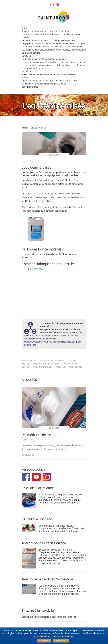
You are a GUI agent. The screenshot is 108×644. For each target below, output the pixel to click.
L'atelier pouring (67, 40)
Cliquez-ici (27, 617)
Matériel (26, 37)
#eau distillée (75, 367)
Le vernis (38, 84)
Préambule (27, 74)
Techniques (27, 71)
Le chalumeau (78, 65)
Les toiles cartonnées (32, 47)
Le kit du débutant (77, 50)
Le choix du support (75, 44)
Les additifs (79, 62)
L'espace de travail (31, 40)
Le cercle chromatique (56, 59)
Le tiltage (66, 65)
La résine (47, 84)
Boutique (26, 87)
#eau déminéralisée (43, 367)
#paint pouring (29, 361)
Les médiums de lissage (57, 62)
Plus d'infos (61, 640)
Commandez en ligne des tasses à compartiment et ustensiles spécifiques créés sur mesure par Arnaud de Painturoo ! (61, 528)
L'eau (71, 62)
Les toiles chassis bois (53, 47)
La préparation (29, 65)
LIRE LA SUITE (30, 455)
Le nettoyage (35, 81)
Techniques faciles (41, 74)
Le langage (52, 31)
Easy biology (38, 269)
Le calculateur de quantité (34, 68)
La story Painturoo (50, 34)
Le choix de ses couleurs (34, 62)
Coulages (26, 56)
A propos (26, 28)
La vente (62, 84)
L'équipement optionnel (55, 44)
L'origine (43, 31)
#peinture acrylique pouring (46, 364)
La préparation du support (56, 50)
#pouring (61, 367)
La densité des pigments (33, 59)
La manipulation (43, 65)
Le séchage (47, 81)
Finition (25, 78)
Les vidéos (75, 34)
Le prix (54, 84)
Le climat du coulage (49, 40)
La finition (57, 81)
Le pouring (34, 31)
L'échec (25, 81)
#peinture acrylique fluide (52, 361)
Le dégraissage (69, 81)
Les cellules (56, 65)
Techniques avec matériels (62, 74)
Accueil (25, 31)
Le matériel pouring (31, 53)
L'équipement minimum (33, 44)
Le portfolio (64, 34)
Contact (34, 87)
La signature (28, 84)
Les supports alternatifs (33, 50)
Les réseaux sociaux (32, 34)
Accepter (44, 640)
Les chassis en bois (73, 47)
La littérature (64, 31)
